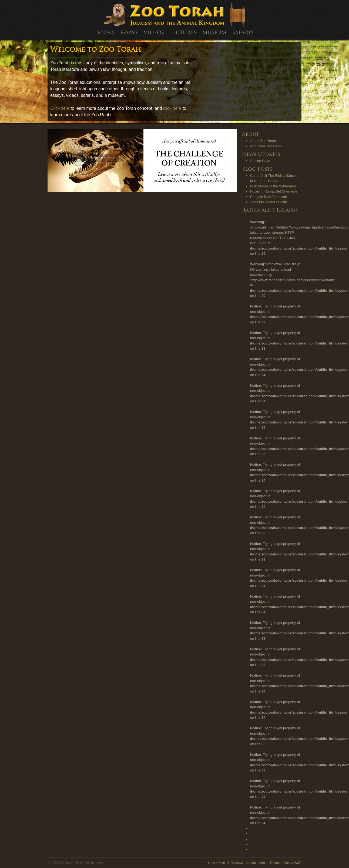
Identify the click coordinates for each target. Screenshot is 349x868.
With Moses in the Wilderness (273, 186)
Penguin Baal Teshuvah (269, 197)
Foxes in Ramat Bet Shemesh (274, 191)
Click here (60, 108)
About (263, 863)
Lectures (183, 33)
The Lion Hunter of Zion (269, 202)
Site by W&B (292, 863)
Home (211, 863)
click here (172, 108)
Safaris (243, 33)
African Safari (261, 161)
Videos (154, 33)
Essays (129, 33)
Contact (251, 863)
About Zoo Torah (263, 141)
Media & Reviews (230, 863)
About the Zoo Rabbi (266, 146)
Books (105, 33)
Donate (275, 863)
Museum (214, 33)
